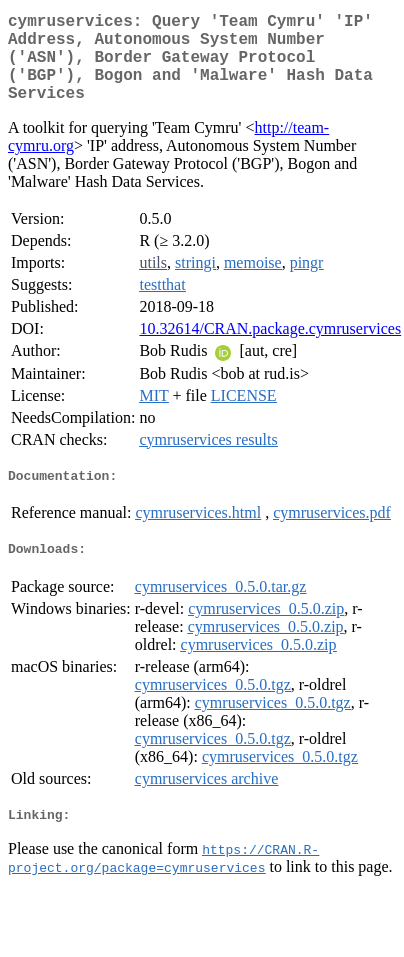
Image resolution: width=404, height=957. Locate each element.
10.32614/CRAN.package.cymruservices (270, 348)
